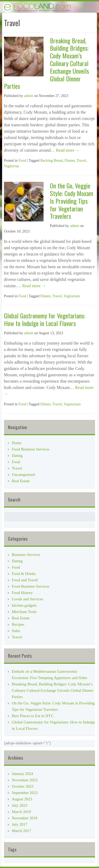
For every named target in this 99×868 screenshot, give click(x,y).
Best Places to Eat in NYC (33, 716)
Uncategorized (23, 475)
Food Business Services (31, 449)
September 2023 (25, 793)
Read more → (67, 150)
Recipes (18, 624)
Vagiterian (12, 166)
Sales (16, 631)
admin (29, 96)
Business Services (26, 555)
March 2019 (22, 812)
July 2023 (20, 805)
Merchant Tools (24, 612)
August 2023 (22, 799)
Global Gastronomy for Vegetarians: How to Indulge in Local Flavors (44, 319)
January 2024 (22, 774)
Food (22, 161)
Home (17, 443)
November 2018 (25, 818)
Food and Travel (25, 580)
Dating (17, 456)
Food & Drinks (24, 574)
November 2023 (25, 780)
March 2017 (22, 831)
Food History (22, 593)
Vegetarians (72, 404)
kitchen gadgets (24, 605)
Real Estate (21, 481)
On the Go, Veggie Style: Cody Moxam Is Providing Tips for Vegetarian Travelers (72, 201)
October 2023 (23, 786)
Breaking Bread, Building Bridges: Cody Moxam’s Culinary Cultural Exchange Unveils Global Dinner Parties (53, 690)
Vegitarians (72, 296)
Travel (81, 161)
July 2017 (20, 824)
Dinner (70, 161)
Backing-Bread (52, 161)
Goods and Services (28, 599)
